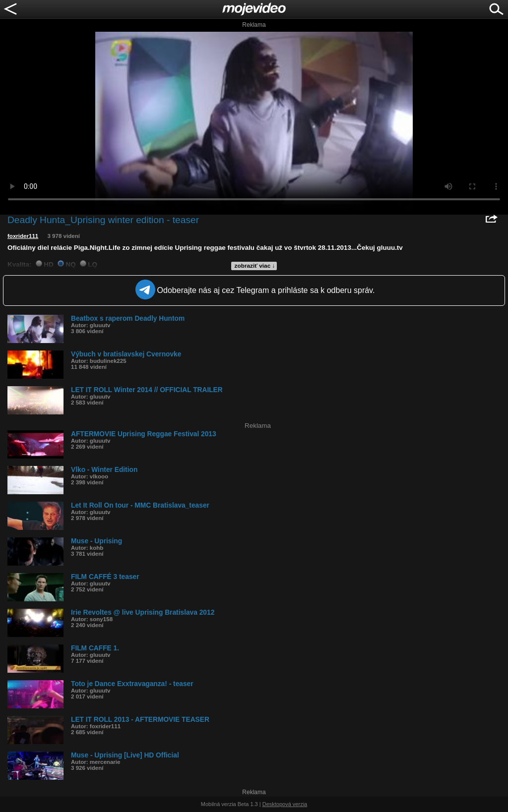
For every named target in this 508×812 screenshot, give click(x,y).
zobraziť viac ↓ (255, 266)
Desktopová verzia (285, 804)
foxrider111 (23, 236)
